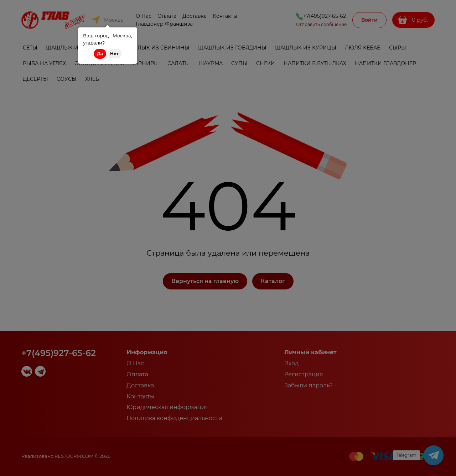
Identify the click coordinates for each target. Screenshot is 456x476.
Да (100, 54)
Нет (114, 54)
